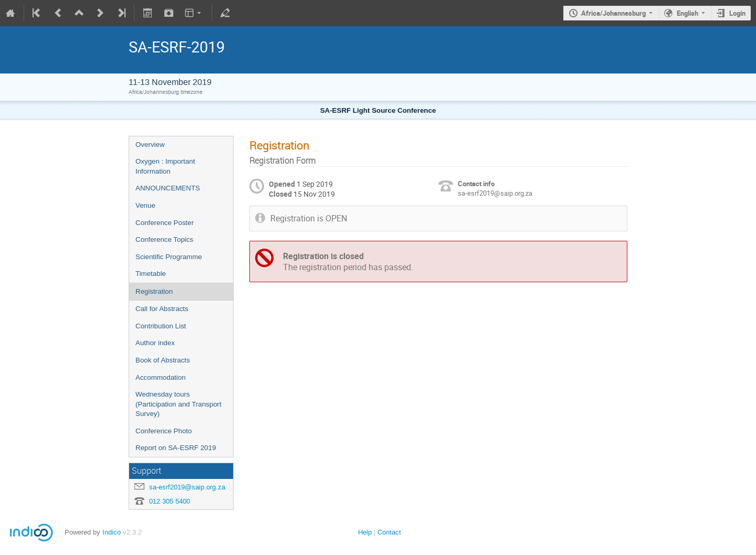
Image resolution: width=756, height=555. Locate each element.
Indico (112, 532)
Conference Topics (164, 239)
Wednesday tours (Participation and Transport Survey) (178, 404)
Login (737, 13)
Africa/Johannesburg (613, 13)
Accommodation (161, 377)
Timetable (151, 274)
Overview (150, 145)
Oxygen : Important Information (165, 166)
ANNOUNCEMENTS (168, 188)
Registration (154, 291)
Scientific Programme (169, 257)
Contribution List (161, 326)
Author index (155, 343)
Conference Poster (165, 223)
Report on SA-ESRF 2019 (176, 448)
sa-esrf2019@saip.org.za (187, 487)
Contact (389, 532)
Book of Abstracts (163, 360)
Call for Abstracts (162, 309)
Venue (145, 205)
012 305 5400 (170, 501)
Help (365, 532)
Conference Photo (164, 431)
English (687, 13)
